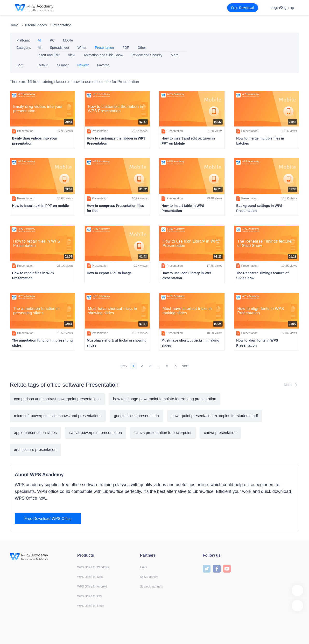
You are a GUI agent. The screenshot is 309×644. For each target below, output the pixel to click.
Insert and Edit (49, 55)
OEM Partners (149, 577)
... (159, 366)
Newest (83, 65)
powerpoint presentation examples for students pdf (215, 416)
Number (63, 65)
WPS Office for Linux (91, 606)
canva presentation (220, 433)
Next (185, 366)
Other (142, 48)
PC (52, 40)
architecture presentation (35, 450)
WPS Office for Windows (93, 567)
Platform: (23, 40)
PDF (126, 48)
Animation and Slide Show (103, 55)
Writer (82, 48)
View (71, 55)
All (40, 40)
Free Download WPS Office (48, 519)
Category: (24, 48)
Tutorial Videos (36, 25)
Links (143, 567)
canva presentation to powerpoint (163, 433)
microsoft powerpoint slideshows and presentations (58, 416)
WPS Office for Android (92, 587)
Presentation (62, 25)
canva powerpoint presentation (96, 433)
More (175, 55)
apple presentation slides (35, 433)
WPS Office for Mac (90, 577)
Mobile (68, 40)
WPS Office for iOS (90, 596)
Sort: (20, 65)
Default (43, 65)
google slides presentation (136, 416)
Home (14, 25)
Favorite (103, 65)
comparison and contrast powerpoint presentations (57, 399)
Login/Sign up (282, 8)
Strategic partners (151, 587)
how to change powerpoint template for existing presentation (165, 399)
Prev (124, 366)
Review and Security (147, 55)
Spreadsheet (60, 48)
